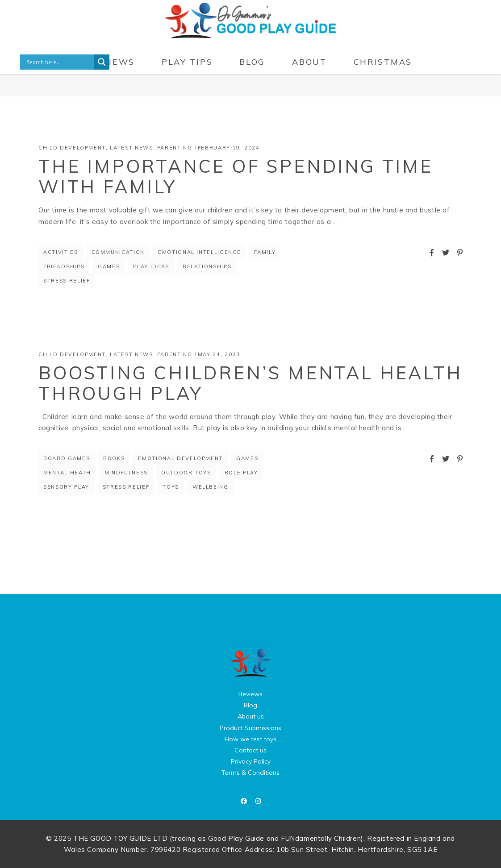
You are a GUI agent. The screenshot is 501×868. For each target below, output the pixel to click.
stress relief (67, 281)
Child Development (72, 148)
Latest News (131, 148)
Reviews (250, 694)
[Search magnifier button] (102, 62)
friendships (64, 266)
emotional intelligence (199, 252)
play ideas (151, 266)
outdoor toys (186, 473)
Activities (61, 252)
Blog (250, 705)
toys (171, 487)
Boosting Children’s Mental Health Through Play (250, 383)
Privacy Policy (251, 761)
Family (265, 252)
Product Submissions (250, 728)
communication (118, 252)
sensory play (66, 487)
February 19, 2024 (229, 148)
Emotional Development (180, 458)
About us (251, 716)
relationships (207, 266)
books (114, 458)
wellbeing (211, 487)
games (109, 266)
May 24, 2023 (219, 354)
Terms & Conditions (250, 772)
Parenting (175, 148)
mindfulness (126, 473)
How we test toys (250, 739)
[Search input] (59, 62)
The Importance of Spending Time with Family (236, 176)
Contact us (250, 750)
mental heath (67, 473)
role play (241, 473)
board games (67, 458)
